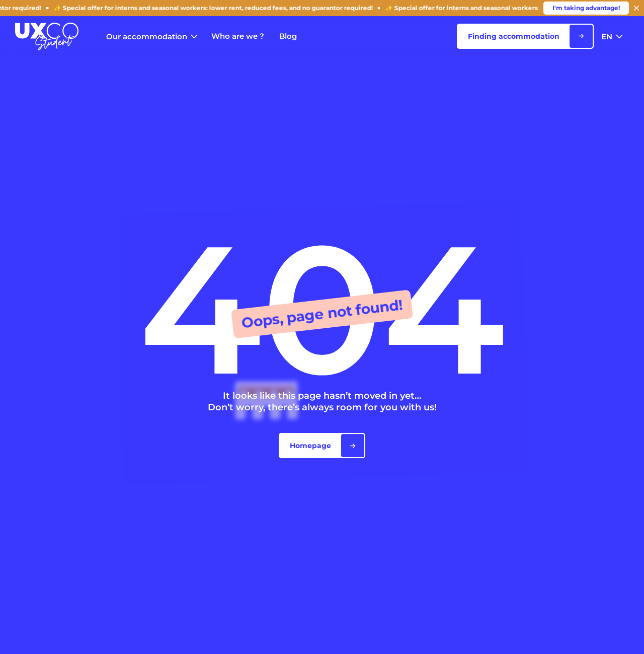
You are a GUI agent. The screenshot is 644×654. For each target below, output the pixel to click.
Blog (288, 36)
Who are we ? (238, 36)
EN (612, 37)
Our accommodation (152, 37)
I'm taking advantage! (586, 8)
